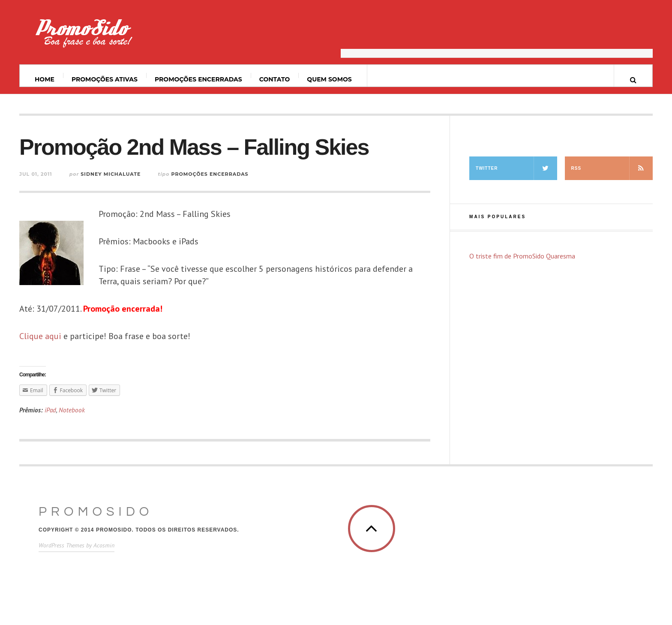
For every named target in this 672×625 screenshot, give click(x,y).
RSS (612, 168)
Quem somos (329, 79)
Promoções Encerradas (198, 79)
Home (45, 79)
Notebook (72, 410)
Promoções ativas (105, 79)
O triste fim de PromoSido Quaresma (522, 256)
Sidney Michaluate (111, 174)
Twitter (516, 168)
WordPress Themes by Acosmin (76, 545)
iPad (50, 410)
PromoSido (96, 512)
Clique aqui (40, 336)
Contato (275, 79)
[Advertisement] (497, 36)
